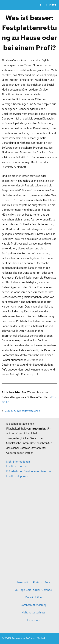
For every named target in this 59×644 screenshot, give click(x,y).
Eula (47, 582)
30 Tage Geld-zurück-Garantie (34, 590)
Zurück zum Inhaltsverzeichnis (23, 411)
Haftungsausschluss (34, 613)
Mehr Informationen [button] (18, 462)
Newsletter (24, 582)
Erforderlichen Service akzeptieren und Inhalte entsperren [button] (29, 474)
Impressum (34, 620)
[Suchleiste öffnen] (41, 5)
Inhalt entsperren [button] (16, 466)
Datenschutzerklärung (34, 605)
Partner (38, 582)
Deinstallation (34, 597)
